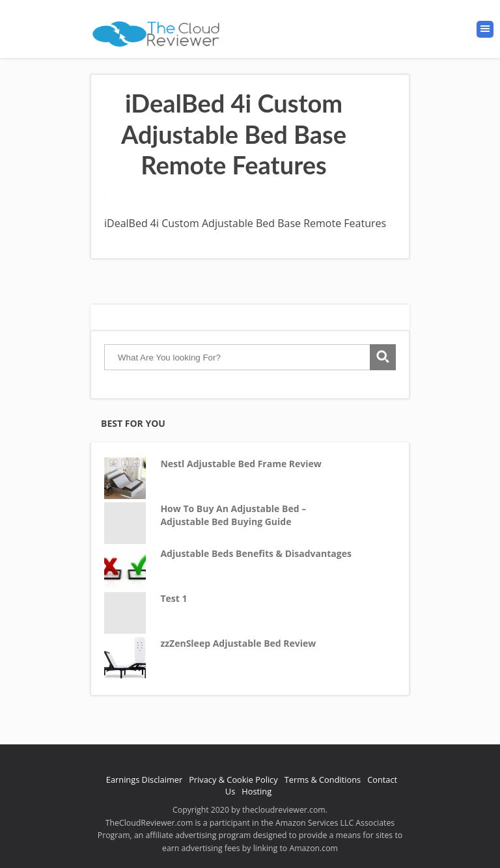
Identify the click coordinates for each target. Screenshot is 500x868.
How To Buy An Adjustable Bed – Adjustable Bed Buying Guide (233, 515)
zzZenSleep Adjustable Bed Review (238, 643)
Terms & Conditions (323, 780)
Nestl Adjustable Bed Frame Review (241, 464)
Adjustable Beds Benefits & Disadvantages (256, 553)
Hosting (257, 791)
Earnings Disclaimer (144, 780)
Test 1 (174, 598)
